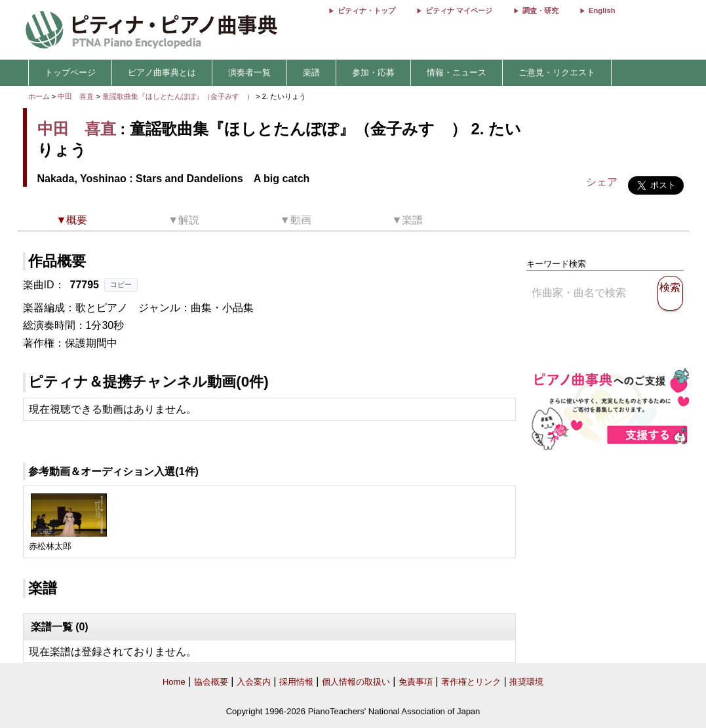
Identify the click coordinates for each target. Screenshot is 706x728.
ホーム (39, 96)
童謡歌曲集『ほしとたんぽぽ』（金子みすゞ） (179, 96)
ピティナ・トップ (366, 10)
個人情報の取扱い (356, 682)
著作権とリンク (471, 682)
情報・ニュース (457, 72)
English (602, 10)
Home (174, 682)
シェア (602, 182)
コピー (121, 284)
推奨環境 (526, 682)
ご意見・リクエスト (557, 72)
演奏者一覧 (249, 72)
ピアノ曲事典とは (162, 72)
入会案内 (254, 682)
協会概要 (211, 682)
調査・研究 (540, 10)
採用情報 (296, 682)
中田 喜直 (76, 96)
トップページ (70, 72)
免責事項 (416, 682)
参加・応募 (373, 72)
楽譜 (311, 72)
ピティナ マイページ (459, 10)
